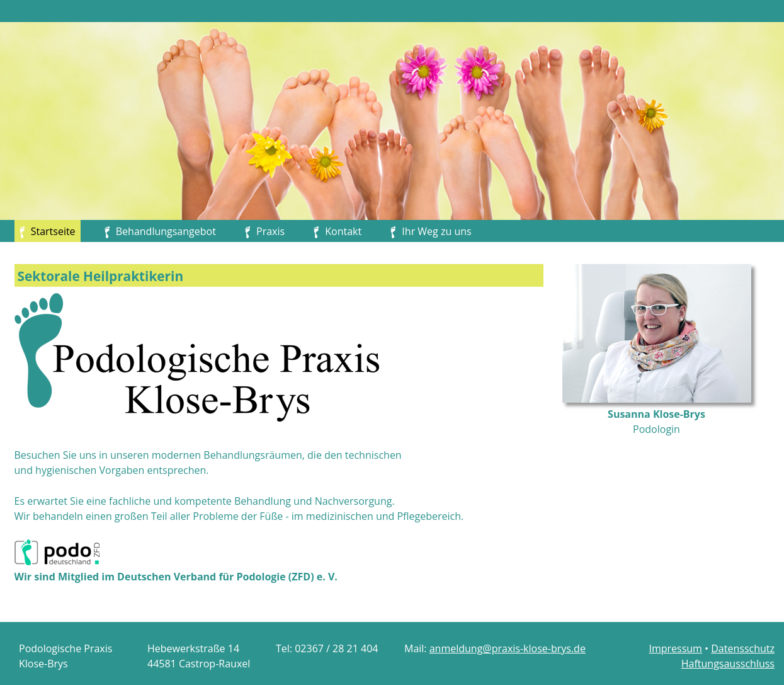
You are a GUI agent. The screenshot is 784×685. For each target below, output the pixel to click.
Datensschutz (743, 648)
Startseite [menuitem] (48, 231)
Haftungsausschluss (728, 664)
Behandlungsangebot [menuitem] (166, 231)
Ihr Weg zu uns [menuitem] (436, 231)
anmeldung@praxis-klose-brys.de (508, 648)
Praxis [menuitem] (270, 231)
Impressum (675, 648)
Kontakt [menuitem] (343, 231)
